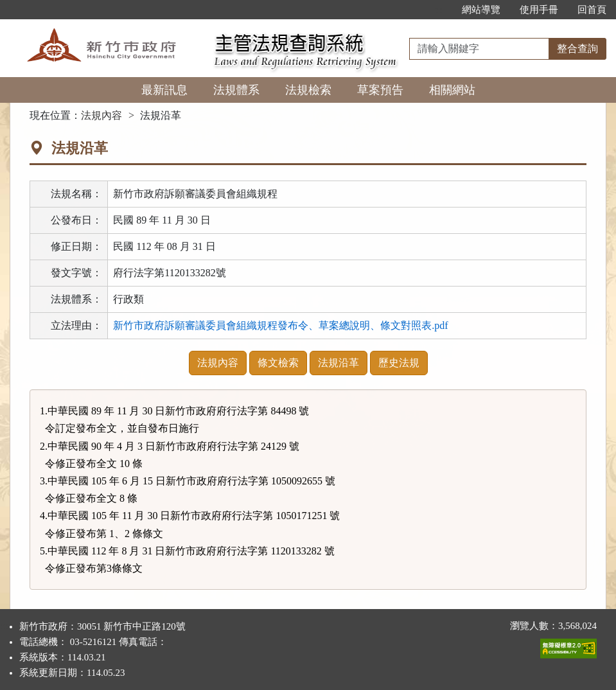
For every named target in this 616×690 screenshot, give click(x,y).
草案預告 (380, 90)
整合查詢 (577, 49)
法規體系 (236, 90)
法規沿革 (339, 363)
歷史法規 (399, 363)
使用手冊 (539, 10)
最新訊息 (164, 90)
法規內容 (101, 115)
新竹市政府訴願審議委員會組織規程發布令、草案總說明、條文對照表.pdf (280, 325)
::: (438, 10)
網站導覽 (481, 10)
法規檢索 (308, 90)
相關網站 (452, 90)
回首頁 (592, 10)
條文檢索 (278, 363)
